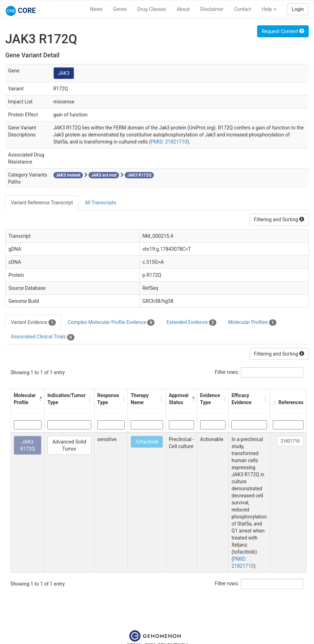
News (96, 9)
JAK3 (64, 73)
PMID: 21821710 (169, 142)
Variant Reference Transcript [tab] (42, 203)
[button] (40, 399)
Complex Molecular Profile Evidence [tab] (111, 323)
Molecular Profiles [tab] (252, 323)
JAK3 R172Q (28, 445)
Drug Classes (152, 9)
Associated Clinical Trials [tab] (43, 337)
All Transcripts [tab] (100, 203)
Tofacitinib (147, 442)
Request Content (283, 31)
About (183, 9)
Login (298, 9)
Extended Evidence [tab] (191, 323)
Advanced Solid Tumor (69, 445)
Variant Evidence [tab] (33, 323)
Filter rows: (227, 372)
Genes (120, 9)
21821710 (290, 441)
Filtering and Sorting (279, 219)
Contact (243, 9)
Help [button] (269, 9)
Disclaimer (212, 9)
